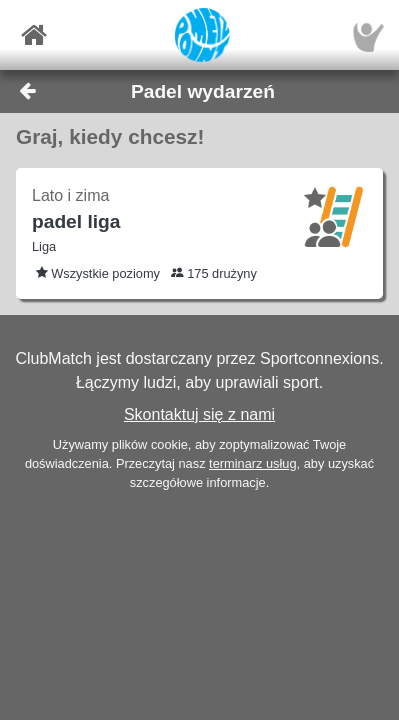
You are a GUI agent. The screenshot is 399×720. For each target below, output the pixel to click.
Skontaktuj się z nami (199, 414)
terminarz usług (252, 463)
